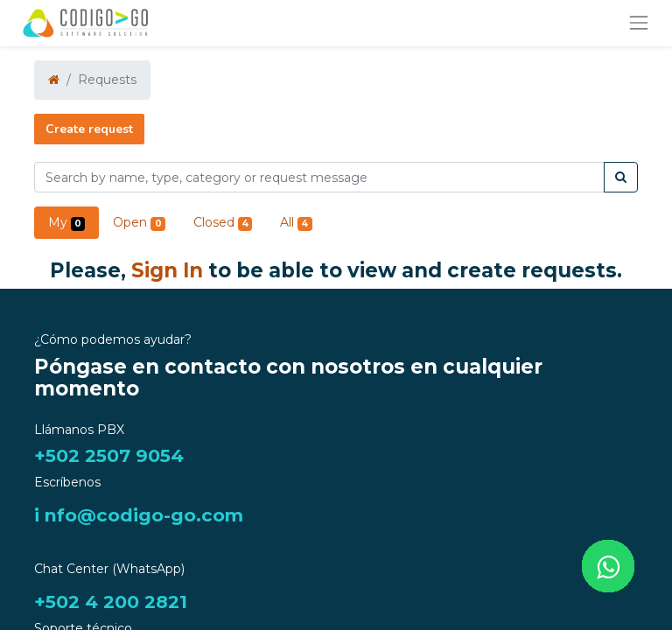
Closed (223, 223)
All (296, 223)
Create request (89, 129)
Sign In (167, 270)
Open (139, 223)
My (66, 223)
